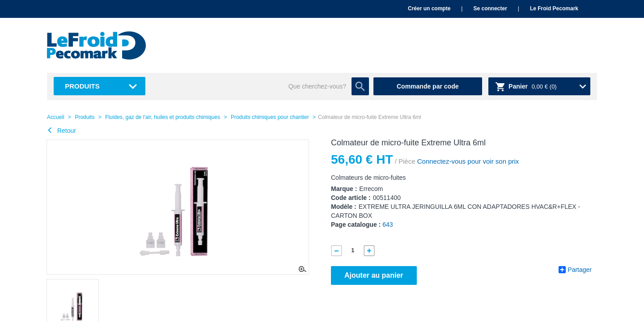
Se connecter (490, 8)
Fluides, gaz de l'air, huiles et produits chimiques (163, 117)
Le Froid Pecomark (554, 8)
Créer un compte (429, 8)
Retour (61, 131)
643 (388, 225)
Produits (82, 86)
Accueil (56, 117)
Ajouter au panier (374, 275)
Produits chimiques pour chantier (270, 117)
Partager (575, 270)
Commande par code (428, 86)
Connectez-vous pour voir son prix (467, 161)
